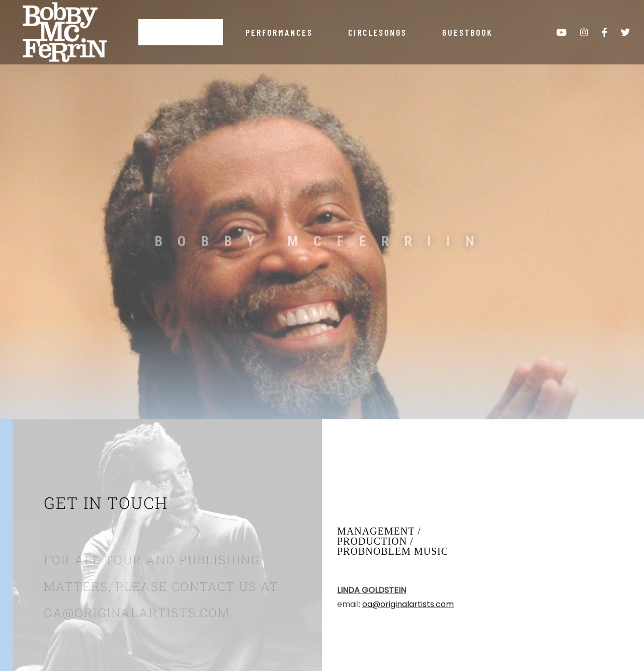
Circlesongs (378, 32)
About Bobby (181, 32)
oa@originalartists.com (408, 608)
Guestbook (468, 32)
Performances (279, 32)
